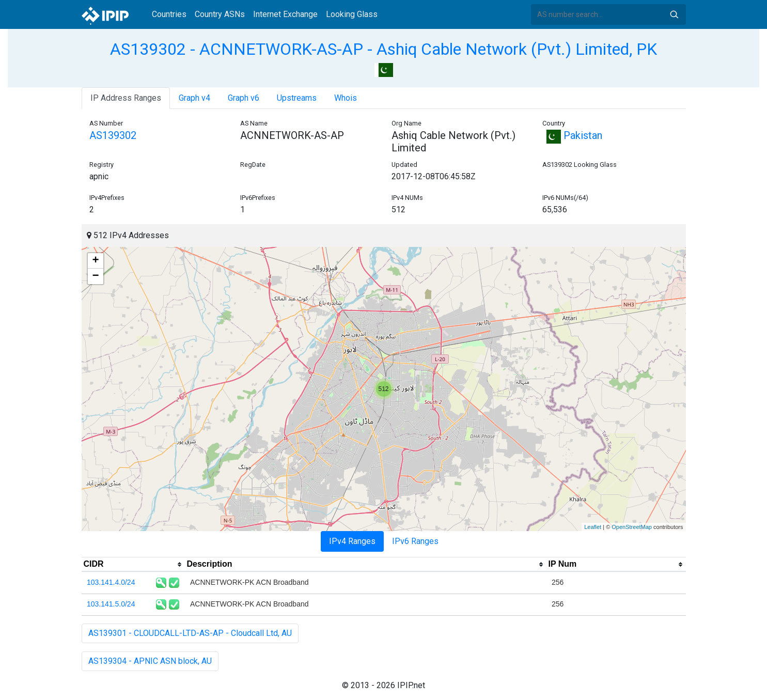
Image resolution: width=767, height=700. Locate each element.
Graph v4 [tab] (194, 98)
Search (674, 14)
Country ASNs (220, 14)
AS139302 (113, 135)
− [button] (95, 276)
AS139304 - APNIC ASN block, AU (150, 661)
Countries (169, 14)
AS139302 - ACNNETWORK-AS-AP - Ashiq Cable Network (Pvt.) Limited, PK (383, 49)
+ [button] (95, 261)
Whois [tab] (346, 98)
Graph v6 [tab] (244, 98)
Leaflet (593, 527)
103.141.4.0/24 (111, 582)
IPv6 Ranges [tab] (415, 541)
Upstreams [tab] (297, 98)
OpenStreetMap (632, 527)
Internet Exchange (285, 14)
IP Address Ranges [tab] (126, 98)
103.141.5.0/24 (111, 604)
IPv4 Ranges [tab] (352, 541)
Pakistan (572, 135)
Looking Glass (352, 14)
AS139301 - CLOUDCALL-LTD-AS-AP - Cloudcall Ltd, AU (190, 633)
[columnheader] (133, 565)
